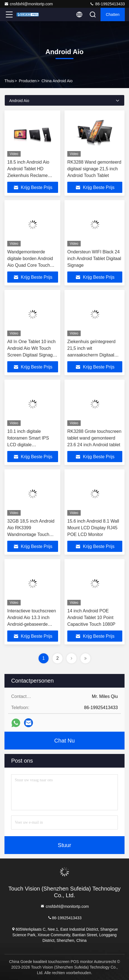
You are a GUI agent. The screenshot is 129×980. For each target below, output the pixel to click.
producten (28, 81)
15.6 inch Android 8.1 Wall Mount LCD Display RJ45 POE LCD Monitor (93, 528)
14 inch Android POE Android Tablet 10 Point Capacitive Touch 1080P (91, 618)
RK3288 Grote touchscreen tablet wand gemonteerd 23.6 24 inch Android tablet (94, 438)
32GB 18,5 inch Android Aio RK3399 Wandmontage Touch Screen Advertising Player (31, 534)
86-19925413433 (107, 4)
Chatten (113, 14)
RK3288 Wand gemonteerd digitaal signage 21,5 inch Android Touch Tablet (94, 169)
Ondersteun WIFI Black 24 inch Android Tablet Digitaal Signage (94, 259)
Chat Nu (64, 741)
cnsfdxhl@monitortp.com (28, 4)
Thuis (9, 81)
